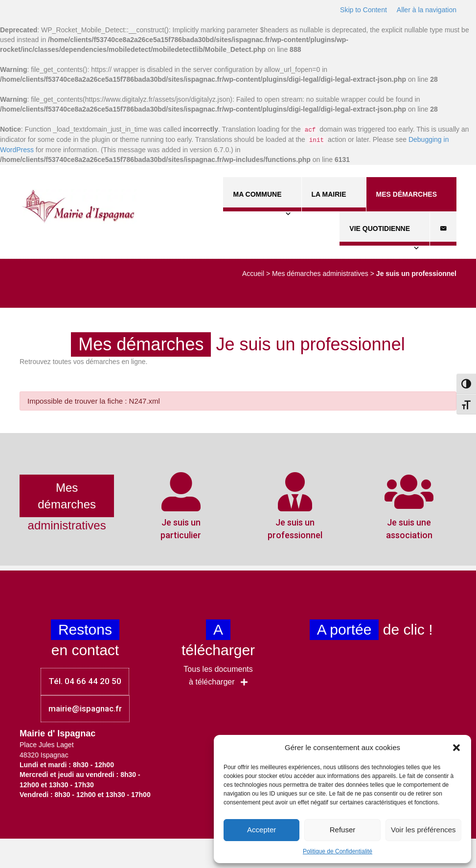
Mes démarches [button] (411, 201)
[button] (456, 748)
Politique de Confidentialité (338, 851)
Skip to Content (363, 10)
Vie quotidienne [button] (385, 235)
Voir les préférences (423, 830)
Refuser (343, 830)
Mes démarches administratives (320, 274)
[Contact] (443, 228)
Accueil (253, 274)
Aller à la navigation (427, 10)
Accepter (261, 830)
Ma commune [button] (262, 201)
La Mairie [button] (334, 201)
